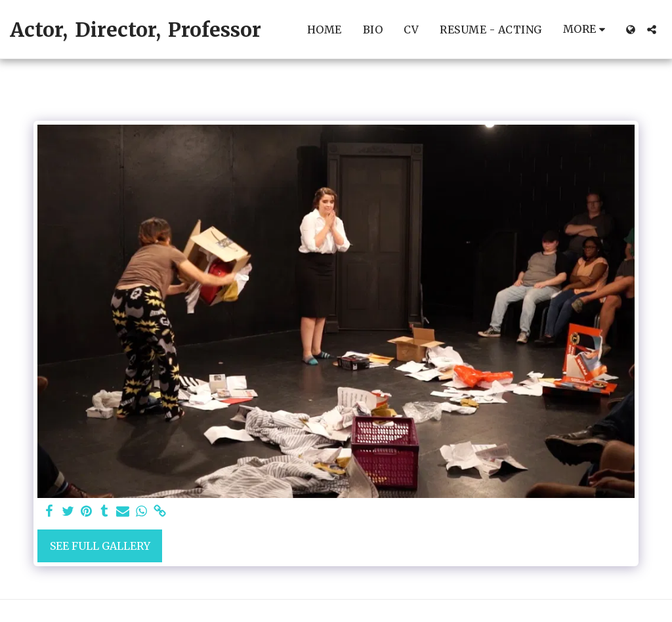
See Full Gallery (100, 546)
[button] (652, 30)
